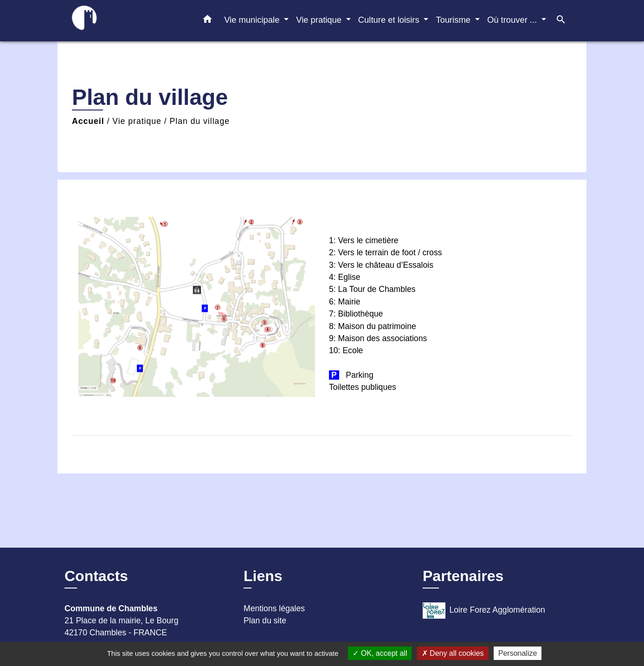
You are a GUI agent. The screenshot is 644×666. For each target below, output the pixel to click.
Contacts (96, 576)
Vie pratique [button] (320, 20)
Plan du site (265, 621)
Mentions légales (274, 608)
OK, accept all (380, 653)
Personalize (518, 653)
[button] (207, 21)
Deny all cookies (453, 653)
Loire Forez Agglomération (484, 611)
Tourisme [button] (454, 20)
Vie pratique (137, 121)
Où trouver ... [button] (513, 20)
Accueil (88, 121)
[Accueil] (122, 21)
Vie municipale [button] (253, 20)
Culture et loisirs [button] (390, 20)
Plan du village (200, 121)
